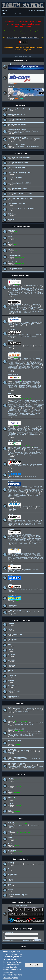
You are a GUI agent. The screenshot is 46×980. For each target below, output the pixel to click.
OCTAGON (11, 460)
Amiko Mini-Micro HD (31, 522)
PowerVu (29, 710)
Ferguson (11, 804)
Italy (9, 884)
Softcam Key (25, 711)
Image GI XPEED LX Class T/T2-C (20, 558)
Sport (10, 844)
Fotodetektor (18, 745)
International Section (21, 859)
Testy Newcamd (33, 723)
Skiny (10, 237)
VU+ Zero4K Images (21, 433)
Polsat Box (28, 131)
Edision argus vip (22, 496)
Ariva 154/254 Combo (14, 291)
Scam (34, 766)
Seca (23, 709)
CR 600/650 (25, 322)
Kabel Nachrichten (38, 864)
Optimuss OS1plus (37, 487)
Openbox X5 (38, 309)
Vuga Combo (24, 507)
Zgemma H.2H (24, 403)
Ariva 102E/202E (27, 287)
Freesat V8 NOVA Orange (15, 364)
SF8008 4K (25, 464)
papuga (16, 357)
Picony (10, 249)
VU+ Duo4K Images (24, 431)
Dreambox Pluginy (14, 256)
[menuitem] (4, 11)
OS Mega (29, 490)
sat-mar (21, 98)
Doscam (40, 766)
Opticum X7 (25, 537)
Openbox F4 (21, 309)
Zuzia (17, 730)
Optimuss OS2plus (23, 488)
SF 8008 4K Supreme (35, 464)
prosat (22, 257)
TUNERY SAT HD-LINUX (21, 276)
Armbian (11, 681)
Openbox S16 (20, 307)
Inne (37, 140)
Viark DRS (23, 508)
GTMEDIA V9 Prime (24, 367)
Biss (13, 710)
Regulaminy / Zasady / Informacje (19, 109)
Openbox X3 (30, 309)
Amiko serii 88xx (19, 522)
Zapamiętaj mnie (29, 940)
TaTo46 (21, 730)
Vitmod (10, 670)
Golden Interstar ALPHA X (22, 556)
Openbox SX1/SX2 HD (32, 307)
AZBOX (10, 584)
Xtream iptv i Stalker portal (21, 724)
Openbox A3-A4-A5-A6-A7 (24, 310)
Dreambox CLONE (35, 388)
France (10, 879)
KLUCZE (11, 707)
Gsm (9, 831)
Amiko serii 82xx (32, 521)
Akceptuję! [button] (34, 965)
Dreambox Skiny (14, 262)
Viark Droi (16, 508)
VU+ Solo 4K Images (21, 428)
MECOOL (11, 624)
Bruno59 (16, 284)
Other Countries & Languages (18, 895)
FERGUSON (12, 279)
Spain (10, 869)
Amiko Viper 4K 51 (18, 524)
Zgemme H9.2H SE (23, 411)
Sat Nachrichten (18, 864)
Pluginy (11, 243)
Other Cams (30, 767)
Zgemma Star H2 (24, 401)
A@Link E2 (18, 293)
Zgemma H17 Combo (36, 413)
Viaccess (38, 709)
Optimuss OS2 (12, 488)
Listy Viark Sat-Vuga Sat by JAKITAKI (21, 198)
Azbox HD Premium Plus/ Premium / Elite (24, 589)
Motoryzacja (12, 850)
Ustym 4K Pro (19, 451)
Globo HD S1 (17, 534)
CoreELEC (11, 655)
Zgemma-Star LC (34, 414)
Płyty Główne (33, 612)
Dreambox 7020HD (27, 383)
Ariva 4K (26, 293)
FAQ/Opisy (17, 325)
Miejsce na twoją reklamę (16, 64)
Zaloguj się (17, 929)
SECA (15, 751)
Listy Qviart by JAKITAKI (16, 204)
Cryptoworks (30, 709)
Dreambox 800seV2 (24, 385)
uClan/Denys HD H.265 (16, 441)
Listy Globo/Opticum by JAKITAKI (19, 183)
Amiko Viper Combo (30, 523)
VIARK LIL (39, 508)
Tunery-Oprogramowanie (27, 140)
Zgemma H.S (39, 400)
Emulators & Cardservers (16, 763)
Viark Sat (32, 507)
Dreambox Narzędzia (15, 268)
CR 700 (15, 324)
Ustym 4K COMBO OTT (36, 452)
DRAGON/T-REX (36, 759)
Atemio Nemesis (20, 571)
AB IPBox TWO (28, 346)
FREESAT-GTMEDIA (15, 352)
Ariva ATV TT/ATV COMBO (29, 291)
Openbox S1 (17, 305)
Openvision (12, 676)
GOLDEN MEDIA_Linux (24, 555)
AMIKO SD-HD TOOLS (31, 524)
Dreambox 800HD (32, 384)
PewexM (16, 600)
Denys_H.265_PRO (21, 448)
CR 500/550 (17, 322)
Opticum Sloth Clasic (29, 541)
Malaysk (11, 650)
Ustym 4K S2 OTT (29, 451)
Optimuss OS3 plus (36, 488)
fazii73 (29, 399)
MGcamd (17, 767)
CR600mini (33, 322)
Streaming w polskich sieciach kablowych (23, 735)
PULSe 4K (11, 330)
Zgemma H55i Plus (22, 414)
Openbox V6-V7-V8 (24, 311)
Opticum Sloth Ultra (23, 542)
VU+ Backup (20, 435)
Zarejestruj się (28, 929)
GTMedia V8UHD (36, 365)
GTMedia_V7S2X (24, 361)
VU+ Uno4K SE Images (23, 429)
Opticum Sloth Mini (17, 543)
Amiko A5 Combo (18, 523)
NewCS (29, 766)
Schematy (16, 612)
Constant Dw (37, 710)
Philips (10, 791)
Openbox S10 (35, 306)
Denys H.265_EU (27, 447)
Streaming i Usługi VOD (16, 729)
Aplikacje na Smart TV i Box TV (27, 734)
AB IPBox (11, 341)
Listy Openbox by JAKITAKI (17, 188)
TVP (10, 132)
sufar (15, 83)
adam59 (16, 232)
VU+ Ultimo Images (18, 432)
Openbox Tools (26, 312)
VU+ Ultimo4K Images (31, 432)
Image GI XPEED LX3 (20, 557)
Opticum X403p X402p (27, 536)
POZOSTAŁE (12, 605)
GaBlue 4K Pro (31, 477)
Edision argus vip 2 (33, 496)
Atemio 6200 (34, 569)
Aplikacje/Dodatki (14, 691)
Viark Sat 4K (31, 508)
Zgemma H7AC (16, 408)
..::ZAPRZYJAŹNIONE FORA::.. (18, 906)
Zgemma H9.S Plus (34, 409)
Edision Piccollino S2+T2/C (28, 494)
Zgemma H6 (21, 407)
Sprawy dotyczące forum (16, 114)
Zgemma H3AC (34, 403)
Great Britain (12, 874)
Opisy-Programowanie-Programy (21, 455)
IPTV (23, 325)
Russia (10, 890)
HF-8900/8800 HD (13, 295)
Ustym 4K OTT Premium (21, 452)
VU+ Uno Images (33, 428)
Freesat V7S (15, 360)
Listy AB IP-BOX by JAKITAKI (18, 167)
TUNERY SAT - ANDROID (21, 620)
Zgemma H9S (36, 408)
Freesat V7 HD (17, 358)
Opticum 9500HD (27, 534)
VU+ (9, 421)
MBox (23, 766)
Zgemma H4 (22, 404)
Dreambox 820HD (36, 385)
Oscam (15, 765)
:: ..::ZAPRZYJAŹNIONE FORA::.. (21, 902)
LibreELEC (12, 660)
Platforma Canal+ (18, 131)
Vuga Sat (16, 507)
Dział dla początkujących (16, 119)
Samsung (11, 778)
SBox (18, 766)
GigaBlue (11, 472)
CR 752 (36, 324)
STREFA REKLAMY (21, 60)
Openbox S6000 (38, 310)
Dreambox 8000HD (36, 386)
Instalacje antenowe (15, 741)
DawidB (24, 399)
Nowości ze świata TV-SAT (17, 130)
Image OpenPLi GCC (35, 433)
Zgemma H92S (23, 409)
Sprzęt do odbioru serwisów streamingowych (25, 732)
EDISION (11, 481)
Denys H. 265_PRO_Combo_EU (33, 450)
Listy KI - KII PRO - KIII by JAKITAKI (20, 193)
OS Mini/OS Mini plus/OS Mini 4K (30, 489)
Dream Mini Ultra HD (15, 634)
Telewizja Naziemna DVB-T (17, 137)
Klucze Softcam (31, 325)
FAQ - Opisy (12, 509)
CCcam (21, 765)
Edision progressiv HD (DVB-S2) (25, 492)
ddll (29, 446)
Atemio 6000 (17, 569)
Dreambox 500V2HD (31, 381)
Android (11, 838)
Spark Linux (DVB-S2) (33, 492)
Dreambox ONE (13, 388)
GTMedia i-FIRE (30, 369)
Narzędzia (11, 230)
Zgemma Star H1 (13, 401)
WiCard (11, 767)
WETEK (11, 629)
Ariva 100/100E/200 (32, 286)
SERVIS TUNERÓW (14, 610)
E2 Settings (12, 214)
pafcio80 (25, 446)
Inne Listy (11, 219)
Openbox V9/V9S (36, 311)
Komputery (12, 822)
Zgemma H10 (35, 412)
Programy (16, 723)
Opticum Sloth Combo (32, 539)
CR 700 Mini (23, 324)
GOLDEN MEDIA (14, 548)
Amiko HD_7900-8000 (19, 521)
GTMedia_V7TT (35, 360)
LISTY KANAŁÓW (21, 154)
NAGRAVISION (23, 751)
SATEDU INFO (21, 105)
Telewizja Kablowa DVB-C (17, 145)
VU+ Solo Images (18, 427)
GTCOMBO (20, 369)
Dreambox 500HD (18, 381)
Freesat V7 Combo (28, 358)
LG (9, 785)
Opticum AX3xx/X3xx (35, 538)
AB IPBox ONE (18, 346)
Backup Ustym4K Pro (24, 454)
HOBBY (21, 819)
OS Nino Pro (21, 490)
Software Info (28, 864)
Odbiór (16, 140)
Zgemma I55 (12, 414)
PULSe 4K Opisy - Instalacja (29, 336)
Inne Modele (21, 539)
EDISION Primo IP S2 (20, 492)
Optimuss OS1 (26, 487)
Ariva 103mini (20, 288)
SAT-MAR (11, 87)
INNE (10, 645)
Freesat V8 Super (24, 362)
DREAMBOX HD (13, 375)
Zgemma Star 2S (28, 400)
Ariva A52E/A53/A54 (19, 286)
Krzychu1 (18, 722)
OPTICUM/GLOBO (14, 529)
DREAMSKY (12, 595)
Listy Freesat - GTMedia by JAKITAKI (20, 173)
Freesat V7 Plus (24, 360)
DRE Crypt (17, 711)
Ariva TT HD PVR (19, 292)
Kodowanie (12, 749)
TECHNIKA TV (21, 775)
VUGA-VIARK (12, 502)
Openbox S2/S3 (26, 305)
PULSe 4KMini (25, 335)
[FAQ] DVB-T (17, 139)
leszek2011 (18, 399)
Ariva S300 (29, 292)
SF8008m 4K (12, 466)
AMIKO (10, 514)
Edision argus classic (32, 493)
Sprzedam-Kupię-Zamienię (17, 124)
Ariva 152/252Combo (23, 290)
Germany (11, 863)
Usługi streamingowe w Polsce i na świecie (25, 732)
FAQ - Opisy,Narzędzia (36, 293)
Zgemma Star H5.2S (29, 405)
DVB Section (17, 759)
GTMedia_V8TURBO (23, 365)
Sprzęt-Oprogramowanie (32, 146)
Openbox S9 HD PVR (24, 306)
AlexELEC (11, 665)
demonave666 (23, 824)
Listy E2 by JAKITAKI (15, 178)
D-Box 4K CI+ (12, 454)
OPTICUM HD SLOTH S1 (31, 543)
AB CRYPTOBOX (14, 317)
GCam (23, 767)
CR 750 (30, 324)
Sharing (11, 716)
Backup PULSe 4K (36, 335)
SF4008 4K (16, 464)
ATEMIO (11, 565)
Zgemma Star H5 (32, 404)
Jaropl (17, 824)
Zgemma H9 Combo (24, 412)
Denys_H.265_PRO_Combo (18, 449)
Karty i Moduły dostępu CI (17, 757)
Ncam (34, 765)
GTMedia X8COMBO (33, 366)
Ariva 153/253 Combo (37, 290)
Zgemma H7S (30, 407)
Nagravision (17, 709)
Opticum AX (24, 538)
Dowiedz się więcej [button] (11, 978)
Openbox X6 (12, 310)
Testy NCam (24, 723)
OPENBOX (11, 300)
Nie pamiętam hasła (8, 940)
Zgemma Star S (18, 400)
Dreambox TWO (23, 388)
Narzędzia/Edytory (14, 696)
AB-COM (11, 73)
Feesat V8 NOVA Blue (30, 364)
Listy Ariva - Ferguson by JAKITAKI (20, 157)
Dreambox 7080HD (20, 384)
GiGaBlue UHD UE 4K (19, 477)
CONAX (31, 751)
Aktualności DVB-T (28, 139)
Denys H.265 (17, 447)
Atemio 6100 (26, 569)
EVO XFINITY (12, 639)
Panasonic (11, 797)
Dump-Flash (24, 612)
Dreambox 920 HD (24, 386)
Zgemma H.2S (35, 401)
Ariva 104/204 (30, 288)
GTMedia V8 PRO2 (36, 362)
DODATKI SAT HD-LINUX (21, 227)
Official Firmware (14, 686)
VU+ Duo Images (36, 429)
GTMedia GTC (35, 367)
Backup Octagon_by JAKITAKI (26, 466)
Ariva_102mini (37, 287)
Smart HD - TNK (37, 131)
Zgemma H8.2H (26, 408)
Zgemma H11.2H (23, 413)
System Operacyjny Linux (20, 825)
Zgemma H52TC (17, 405)
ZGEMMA (11, 394)
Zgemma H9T (33, 411)
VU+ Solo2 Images (30, 427)
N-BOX (10, 575)
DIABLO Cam (26, 759)
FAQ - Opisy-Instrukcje (31, 435)
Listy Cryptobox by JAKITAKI (18, 162)
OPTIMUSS (17, 487)
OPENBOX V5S (13, 311)
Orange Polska (17, 132)
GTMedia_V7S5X (35, 361)
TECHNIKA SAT (21, 704)
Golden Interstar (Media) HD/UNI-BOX (24, 553)
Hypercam (28, 765)
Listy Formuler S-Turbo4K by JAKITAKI (21, 209)
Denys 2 (11, 451)
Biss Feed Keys (21, 710)
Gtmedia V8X (21, 366)
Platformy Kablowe (18, 146)
